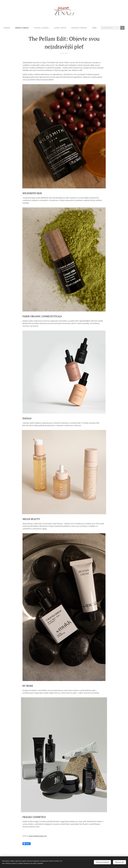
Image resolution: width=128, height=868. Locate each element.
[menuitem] (8, 28)
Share (27, 844)
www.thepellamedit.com (38, 836)
